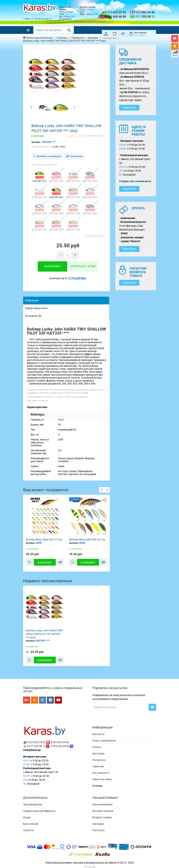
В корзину (53, 266)
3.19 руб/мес (77, 278)
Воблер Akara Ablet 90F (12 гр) (44, 540)
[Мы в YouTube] (58, 700)
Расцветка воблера (43, 165)
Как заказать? (101, 773)
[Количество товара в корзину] (68, 255)
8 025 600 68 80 (60, 746)
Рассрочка (99, 760)
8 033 (144, 12)
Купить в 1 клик (83, 266)
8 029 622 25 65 (36, 742)
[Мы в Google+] (27, 700)
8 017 (144, 17)
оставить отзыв (95, 136)
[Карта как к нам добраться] (175, 46)
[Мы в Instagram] (42, 700)
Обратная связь (102, 779)
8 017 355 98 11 (36, 746)
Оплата (97, 747)
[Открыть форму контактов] (175, 38)
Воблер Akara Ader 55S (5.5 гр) (87, 540)
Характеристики (36, 308)
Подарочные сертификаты (39, 811)
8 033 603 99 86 (60, 742)
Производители (33, 804)
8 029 (115, 12)
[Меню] (28, 30)
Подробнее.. (129, 108)
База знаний (31, 824)
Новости (28, 830)
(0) (83, 136)
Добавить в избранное (47, 156)
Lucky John (59, 147)
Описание (32, 300)
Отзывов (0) (33, 316)
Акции (27, 817)
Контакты (98, 734)
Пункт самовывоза (104, 741)
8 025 (115, 17)
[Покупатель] (106, 34)
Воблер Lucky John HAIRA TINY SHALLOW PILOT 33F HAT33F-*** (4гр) (44, 634)
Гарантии (98, 766)
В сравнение (75, 156)
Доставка (98, 753)
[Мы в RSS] (35, 700)
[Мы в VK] (50, 700)
